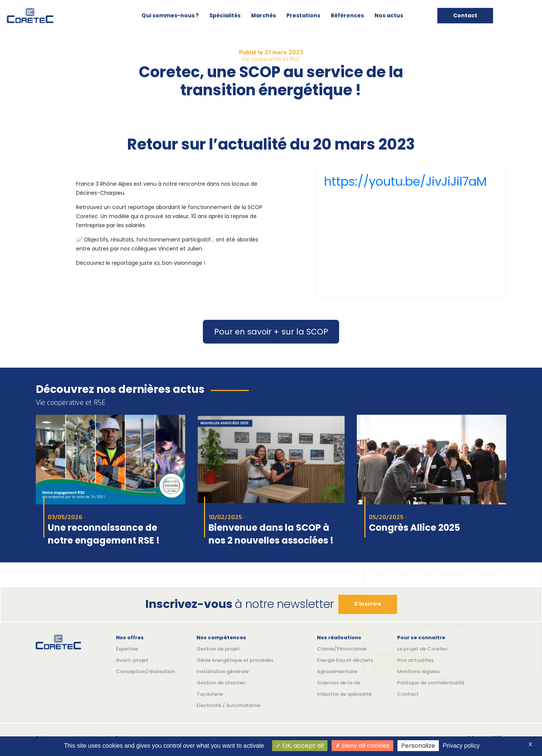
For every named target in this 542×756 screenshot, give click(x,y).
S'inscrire (402, 661)
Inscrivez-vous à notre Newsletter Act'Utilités (436, 575)
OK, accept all (300, 746)
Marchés (263, 15)
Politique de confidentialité (431, 683)
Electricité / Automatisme (228, 705)
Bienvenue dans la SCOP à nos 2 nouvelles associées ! (271, 534)
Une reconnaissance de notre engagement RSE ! (104, 534)
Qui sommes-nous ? (170, 15)
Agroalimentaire (337, 671)
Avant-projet (132, 660)
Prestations (303, 15)
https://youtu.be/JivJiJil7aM (405, 181)
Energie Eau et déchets (345, 660)
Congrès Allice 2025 (414, 528)
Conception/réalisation (145, 671)
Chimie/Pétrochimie (342, 649)
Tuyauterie (210, 694)
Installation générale (223, 671)
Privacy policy (461, 746)
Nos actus (389, 15)
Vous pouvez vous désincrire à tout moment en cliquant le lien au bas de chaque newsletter (445, 639)
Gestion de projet (218, 649)
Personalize (418, 746)
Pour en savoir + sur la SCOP (271, 332)
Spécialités (225, 15)
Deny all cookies (362, 746)
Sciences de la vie (339, 683)
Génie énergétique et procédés (235, 660)
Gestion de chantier (221, 683)
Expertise (127, 649)
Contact (465, 15)
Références (347, 15)
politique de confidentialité (447, 625)
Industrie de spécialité (344, 694)
